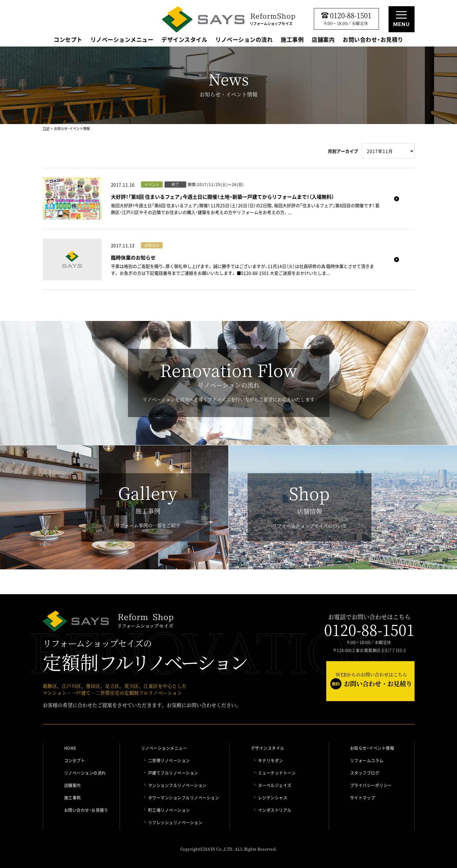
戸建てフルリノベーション (173, 773)
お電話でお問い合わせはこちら (369, 626)
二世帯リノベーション (169, 760)
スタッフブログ (365, 773)
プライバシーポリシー (371, 785)
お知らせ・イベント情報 (372, 748)
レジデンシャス (273, 797)
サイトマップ (363, 797)
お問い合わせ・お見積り (373, 40)
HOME (70, 748)
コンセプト (68, 40)
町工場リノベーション (169, 810)
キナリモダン (271, 760)
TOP (46, 129)
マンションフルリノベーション (177, 785)
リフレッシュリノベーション (175, 822)
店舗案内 (323, 40)
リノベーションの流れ (244, 40)
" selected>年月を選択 (388, 151)
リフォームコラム (367, 760)
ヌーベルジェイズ (275, 785)
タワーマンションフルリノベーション (184, 797)
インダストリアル (275, 810)
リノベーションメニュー (122, 40)
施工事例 (292, 40)
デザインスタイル (184, 40)
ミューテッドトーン (277, 773)
